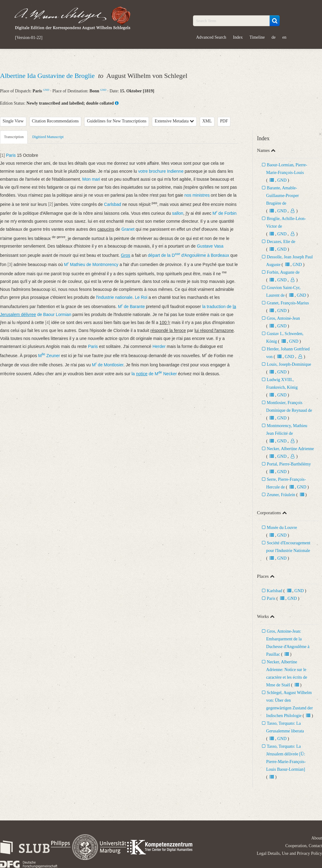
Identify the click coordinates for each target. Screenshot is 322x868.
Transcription (14, 137)
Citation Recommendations (55, 121)
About (317, 838)
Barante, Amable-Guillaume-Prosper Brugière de (283, 196)
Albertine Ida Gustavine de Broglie (48, 76)
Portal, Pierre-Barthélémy (289, 464)
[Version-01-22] (29, 38)
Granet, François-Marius (288, 303)
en (284, 37)
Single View (13, 121)
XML (207, 121)
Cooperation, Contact (304, 846)
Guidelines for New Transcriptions (117, 121)
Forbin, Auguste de (283, 272)
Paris (271, 598)
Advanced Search (211, 37)
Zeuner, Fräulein (281, 495)
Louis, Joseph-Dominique (289, 364)
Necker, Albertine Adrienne (290, 449)
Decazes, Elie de (281, 242)
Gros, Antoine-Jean (283, 318)
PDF (224, 121)
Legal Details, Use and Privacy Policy (289, 853)
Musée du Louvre (282, 528)
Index (238, 37)
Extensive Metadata (174, 121)
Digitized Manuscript (48, 137)
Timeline (257, 37)
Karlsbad (275, 591)
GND (46, 90)
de (273, 37)
